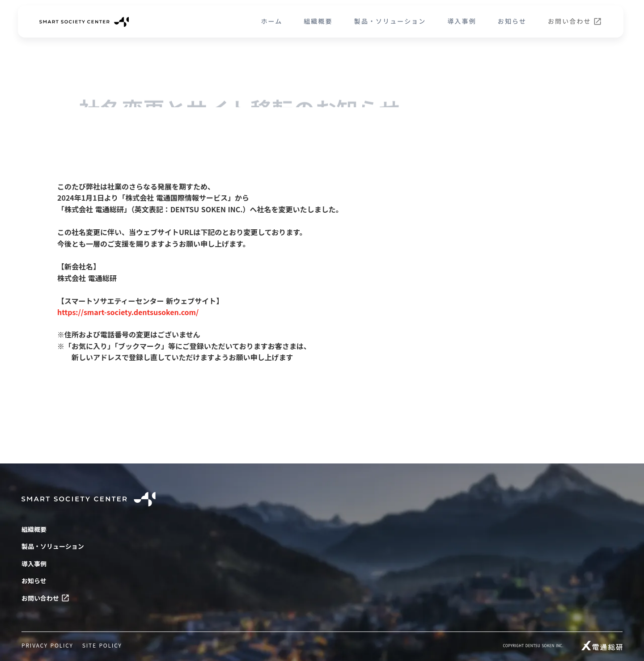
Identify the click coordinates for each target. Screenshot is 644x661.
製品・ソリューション (390, 21)
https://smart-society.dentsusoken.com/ (128, 312)
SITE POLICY (102, 645)
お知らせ (512, 21)
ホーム (271, 21)
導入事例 (462, 21)
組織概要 (318, 21)
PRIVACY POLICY (47, 645)
